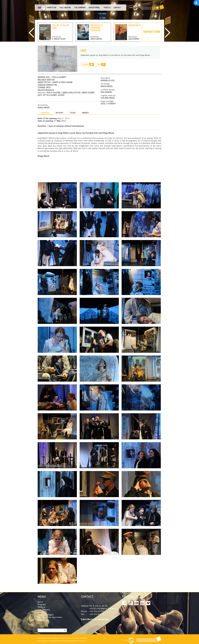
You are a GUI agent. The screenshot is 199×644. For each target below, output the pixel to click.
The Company (44, 610)
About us (41, 607)
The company (80, 8)
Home (40, 602)
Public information (46, 615)
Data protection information (50, 617)
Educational (94, 8)
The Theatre (65, 8)
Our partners (43, 620)
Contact (117, 8)
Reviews (59, 113)
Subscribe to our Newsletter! (95, 619)
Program (42, 605)
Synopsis (45, 113)
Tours (73, 113)
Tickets (107, 8)
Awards (85, 113)
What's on (52, 8)
